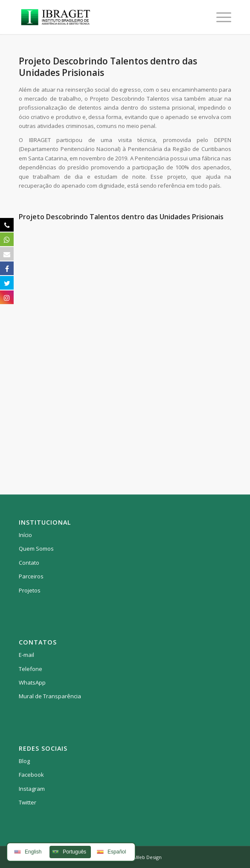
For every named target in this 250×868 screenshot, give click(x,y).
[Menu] (219, 17)
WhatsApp (32, 682)
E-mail (26, 655)
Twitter (28, 802)
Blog (24, 761)
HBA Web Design (143, 857)
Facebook (31, 775)
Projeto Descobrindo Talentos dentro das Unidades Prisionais (108, 67)
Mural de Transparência (50, 696)
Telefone (31, 669)
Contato (29, 563)
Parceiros (31, 576)
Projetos (30, 590)
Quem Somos (36, 549)
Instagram (32, 789)
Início (25, 535)
